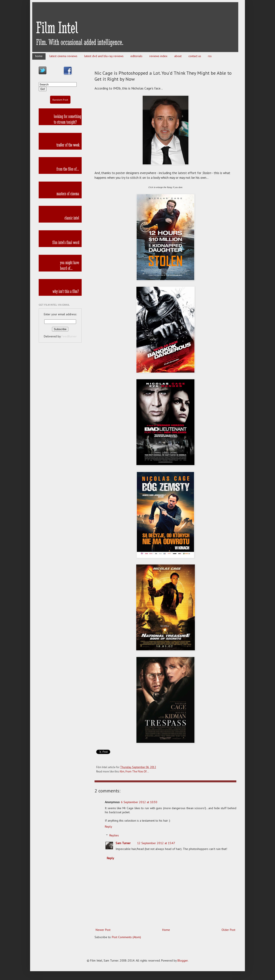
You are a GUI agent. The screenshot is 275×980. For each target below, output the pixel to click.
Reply (108, 827)
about (178, 56)
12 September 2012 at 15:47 (156, 843)
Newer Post (103, 930)
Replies (114, 835)
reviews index (158, 56)
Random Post (60, 100)
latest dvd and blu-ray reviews (104, 56)
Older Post (228, 930)
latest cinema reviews (63, 56)
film (122, 771)
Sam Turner (123, 843)
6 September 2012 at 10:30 (139, 802)
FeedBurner (69, 336)
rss (210, 56)
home (39, 56)
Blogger (183, 960)
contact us (195, 56)
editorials (136, 56)
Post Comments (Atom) (126, 937)
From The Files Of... (137, 771)
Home (166, 930)
